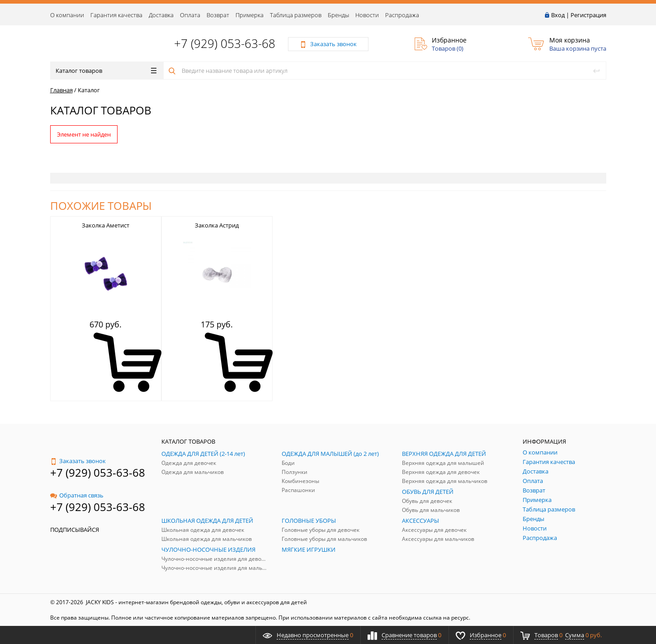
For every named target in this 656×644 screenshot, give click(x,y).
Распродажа (402, 15)
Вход (558, 15)
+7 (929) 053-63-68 (225, 43)
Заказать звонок (78, 461)
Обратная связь (77, 495)
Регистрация (588, 15)
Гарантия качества (116, 15)
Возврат (218, 15)
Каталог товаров (106, 71)
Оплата (190, 15)
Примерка (250, 15)
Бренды (338, 15)
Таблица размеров (296, 15)
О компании (67, 15)
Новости (367, 15)
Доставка (161, 15)
